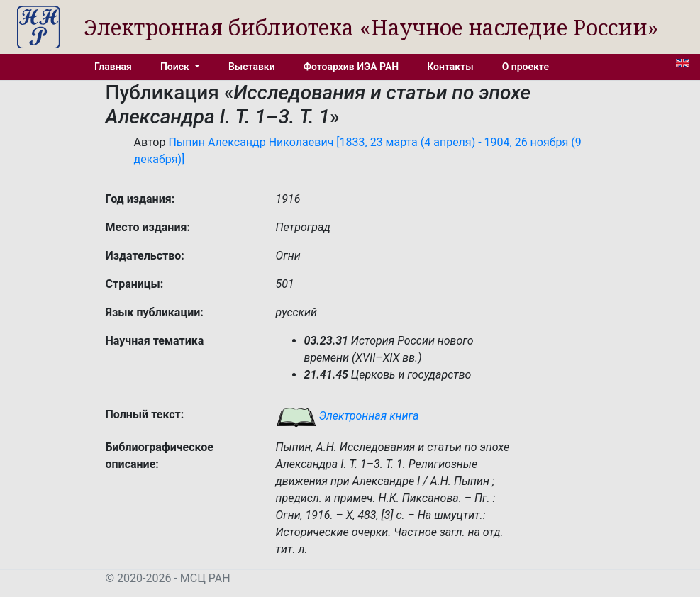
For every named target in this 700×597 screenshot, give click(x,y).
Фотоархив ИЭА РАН (351, 67)
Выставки (252, 67)
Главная (113, 67)
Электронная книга (348, 416)
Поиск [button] (176, 67)
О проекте (526, 67)
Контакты (450, 67)
